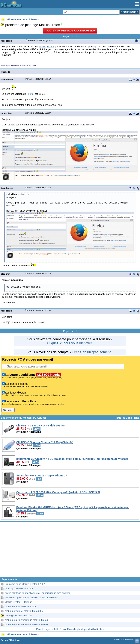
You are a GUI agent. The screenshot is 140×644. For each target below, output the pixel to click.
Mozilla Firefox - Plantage (18, 602)
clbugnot (6, 274)
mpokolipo (6, 41)
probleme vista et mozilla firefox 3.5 (24, 611)
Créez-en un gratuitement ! (92, 352)
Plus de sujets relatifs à (70, 629)
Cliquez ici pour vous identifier (70, 343)
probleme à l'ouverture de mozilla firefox (26, 620)
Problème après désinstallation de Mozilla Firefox (31, 597)
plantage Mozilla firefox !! (18, 615)
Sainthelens (7, 79)
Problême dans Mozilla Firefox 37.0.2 (25, 584)
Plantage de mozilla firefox (19, 588)
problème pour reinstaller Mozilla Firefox (26, 624)
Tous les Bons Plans (127, 418)
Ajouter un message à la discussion (70, 31)
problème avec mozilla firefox (20, 606)
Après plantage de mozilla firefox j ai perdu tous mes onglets (37, 593)
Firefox (51, 47)
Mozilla (42, 47)
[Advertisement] (70, 551)
